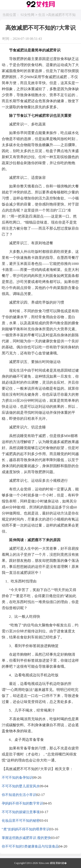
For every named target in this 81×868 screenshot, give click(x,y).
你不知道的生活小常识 (19, 795)
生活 (42, 15)
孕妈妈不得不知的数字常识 (22, 803)
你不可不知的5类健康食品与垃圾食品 (30, 846)
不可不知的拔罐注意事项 (21, 812)
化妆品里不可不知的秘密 (21, 821)
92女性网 (27, 15)
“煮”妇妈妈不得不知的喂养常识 (26, 829)
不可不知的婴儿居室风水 (21, 786)
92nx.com (44, 863)
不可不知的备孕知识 (17, 778)
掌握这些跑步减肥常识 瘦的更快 (26, 838)
